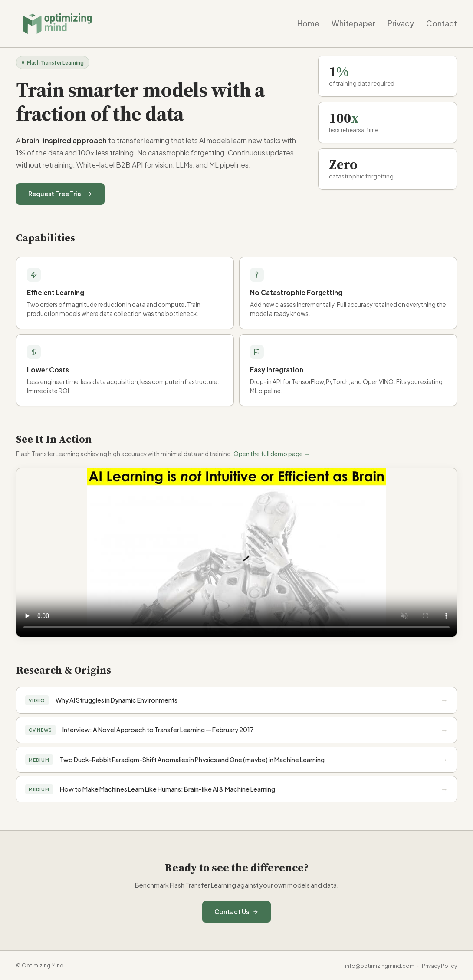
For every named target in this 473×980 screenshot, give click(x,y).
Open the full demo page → (272, 454)
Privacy (401, 23)
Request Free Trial (60, 194)
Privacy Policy (439, 966)
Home (308, 23)
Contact (442, 23)
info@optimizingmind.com (380, 966)
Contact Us (236, 911)
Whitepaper (353, 23)
